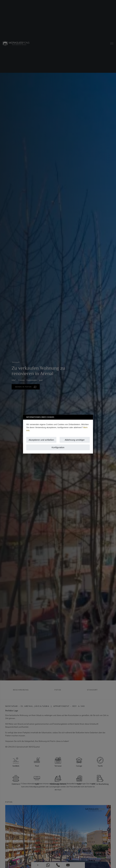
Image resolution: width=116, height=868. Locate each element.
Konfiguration (58, 447)
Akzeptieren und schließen (41, 440)
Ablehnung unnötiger (75, 440)
